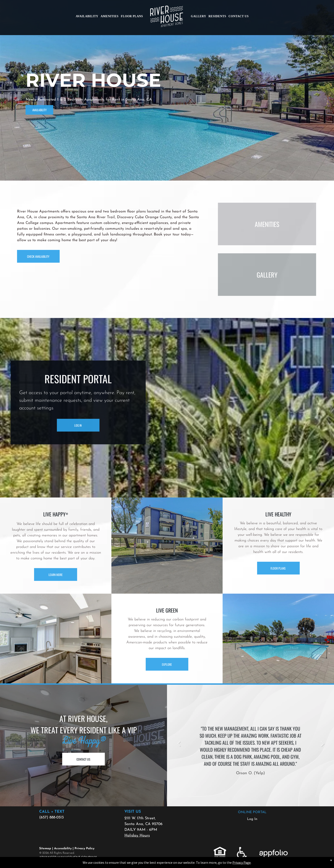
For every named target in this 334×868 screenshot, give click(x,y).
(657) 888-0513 (51, 817)
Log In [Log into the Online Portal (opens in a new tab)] (252, 819)
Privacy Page (242, 862)
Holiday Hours (137, 836)
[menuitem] (87, 16)
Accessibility (63, 849)
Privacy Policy (84, 849)
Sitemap (45, 849)
